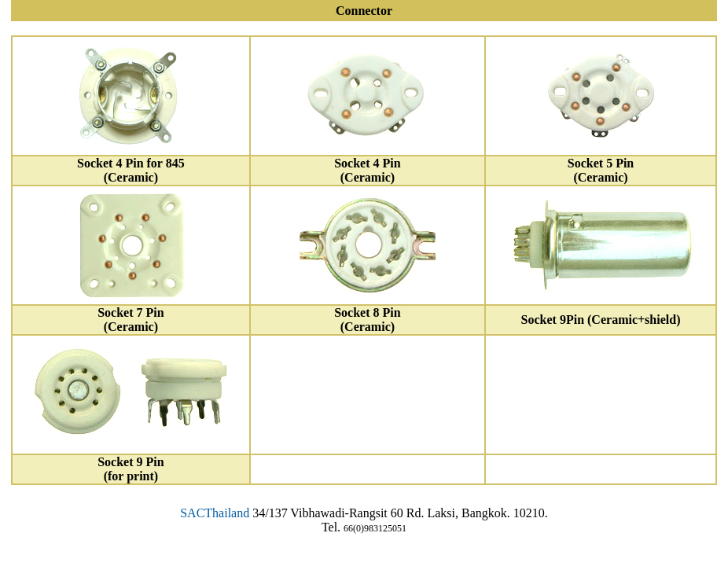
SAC (192, 513)
